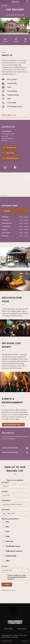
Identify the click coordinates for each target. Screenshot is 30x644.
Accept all (25, 641)
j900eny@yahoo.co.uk (11, 158)
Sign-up (26, 42)
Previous (3, 257)
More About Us (9, 115)
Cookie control (21, 629)
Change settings (7, 641)
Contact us (5, 42)
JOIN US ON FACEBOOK (15, 448)
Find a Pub (27, 3)
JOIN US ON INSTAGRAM (15, 452)
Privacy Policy (8, 629)
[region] (15, 185)
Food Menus (16, 42)
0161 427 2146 (9, 153)
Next (27, 257)
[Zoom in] (28, 174)
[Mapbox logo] (4, 195)
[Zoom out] (28, 177)
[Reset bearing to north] (28, 179)
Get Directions (9, 148)
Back (6, 6)
